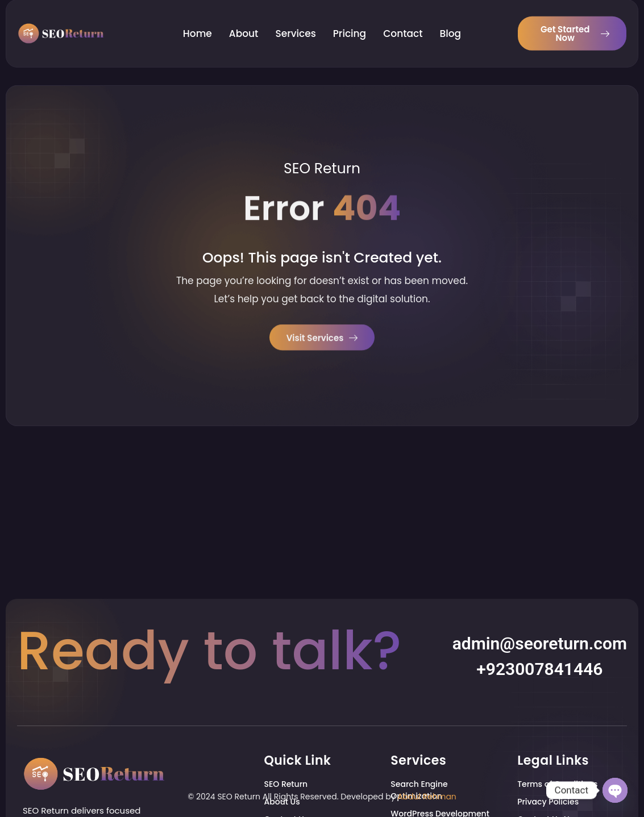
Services (295, 23)
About (244, 23)
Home (198, 23)
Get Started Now (575, 23)
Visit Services (322, 339)
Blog (451, 23)
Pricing (350, 23)
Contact (403, 23)
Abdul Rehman (427, 797)
